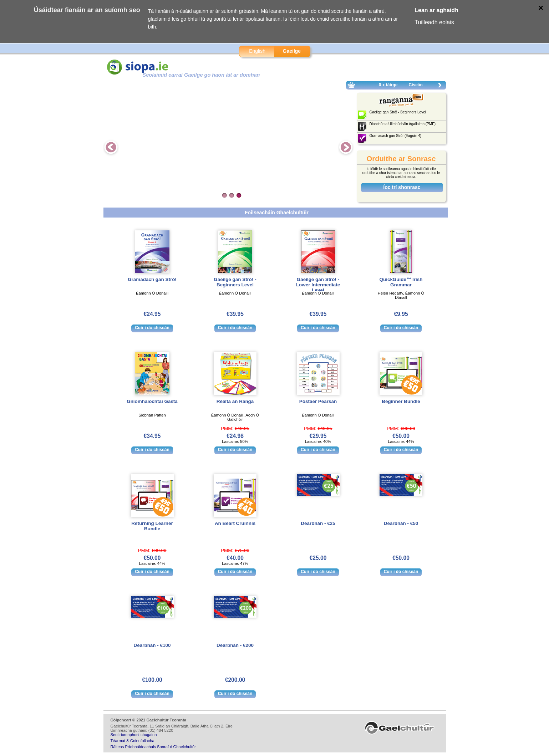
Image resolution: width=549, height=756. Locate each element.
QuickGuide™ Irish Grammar (401, 282)
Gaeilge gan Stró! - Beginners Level (235, 282)
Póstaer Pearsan (318, 401)
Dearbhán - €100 (152, 645)
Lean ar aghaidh (436, 10)
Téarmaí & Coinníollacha (133, 741)
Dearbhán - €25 (318, 523)
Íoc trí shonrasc (402, 187)
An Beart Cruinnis (235, 523)
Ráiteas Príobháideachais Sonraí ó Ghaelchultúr (153, 747)
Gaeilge (292, 51)
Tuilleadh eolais (434, 22)
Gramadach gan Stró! (152, 279)
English (257, 51)
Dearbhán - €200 (235, 645)
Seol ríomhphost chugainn (134, 735)
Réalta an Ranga (235, 401)
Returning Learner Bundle (152, 526)
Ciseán (427, 86)
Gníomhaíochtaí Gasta (152, 401)
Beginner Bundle (401, 401)
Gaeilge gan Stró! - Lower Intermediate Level (318, 285)
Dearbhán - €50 (401, 523)
